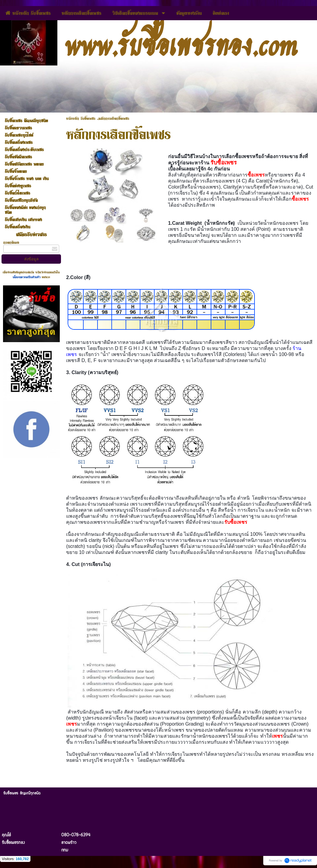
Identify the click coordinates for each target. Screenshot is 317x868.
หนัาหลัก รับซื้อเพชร (81, 118)
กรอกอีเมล (11, 242)
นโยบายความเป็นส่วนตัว (27, 277)
